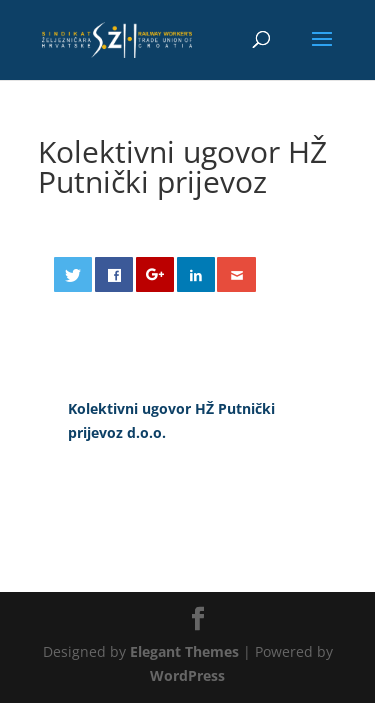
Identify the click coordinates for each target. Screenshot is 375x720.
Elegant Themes (184, 651)
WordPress (187, 675)
